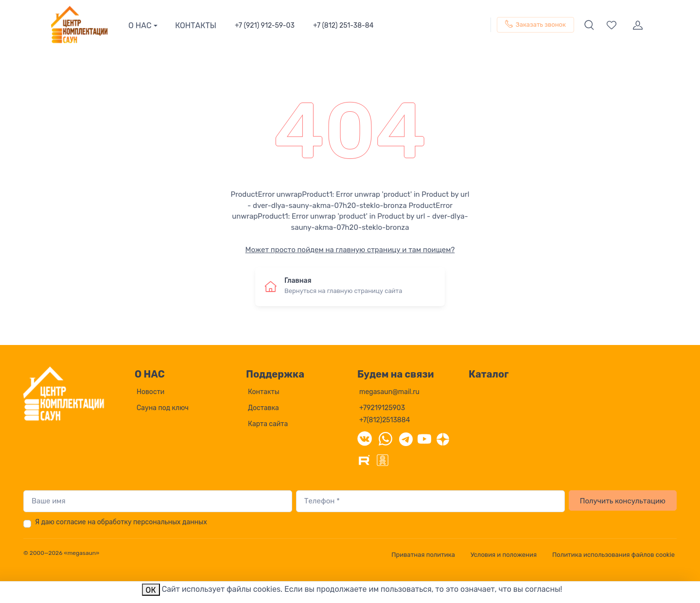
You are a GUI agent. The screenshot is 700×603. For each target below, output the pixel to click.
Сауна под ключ (163, 408)
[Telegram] (406, 438)
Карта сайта (268, 424)
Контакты (264, 392)
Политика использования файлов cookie (613, 555)
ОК (151, 590)
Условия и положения (504, 555)
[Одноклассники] (383, 459)
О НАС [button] (140, 26)
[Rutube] (364, 459)
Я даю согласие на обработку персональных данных (121, 522)
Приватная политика (423, 555)
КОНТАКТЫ (196, 26)
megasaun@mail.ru (389, 392)
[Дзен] (443, 438)
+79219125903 (382, 408)
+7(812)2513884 (385, 420)
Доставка (263, 408)
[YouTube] (424, 438)
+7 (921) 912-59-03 (265, 26)
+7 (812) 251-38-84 (343, 26)
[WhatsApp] (385, 438)
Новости (150, 392)
